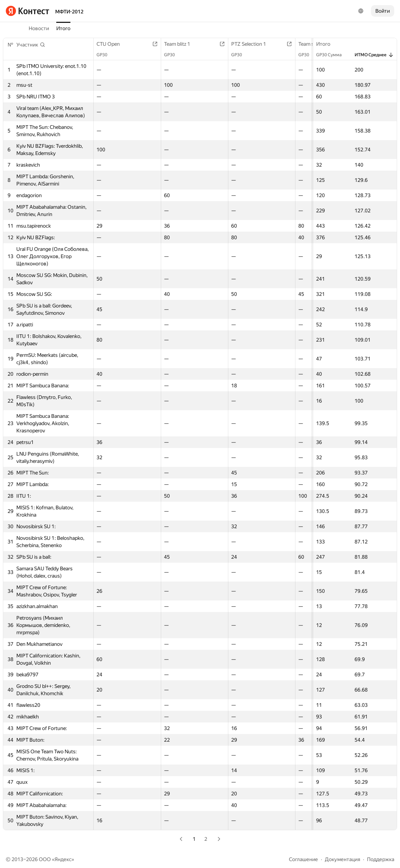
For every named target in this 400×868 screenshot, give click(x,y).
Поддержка (381, 859)
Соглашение (303, 859)
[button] (31, 45)
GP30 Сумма (332, 55)
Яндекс (63, 859)
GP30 (106, 55)
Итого (63, 28)
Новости (39, 28)
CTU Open (112, 44)
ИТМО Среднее (374, 55)
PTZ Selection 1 (252, 44)
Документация (342, 859)
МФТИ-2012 (69, 12)
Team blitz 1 (181, 44)
